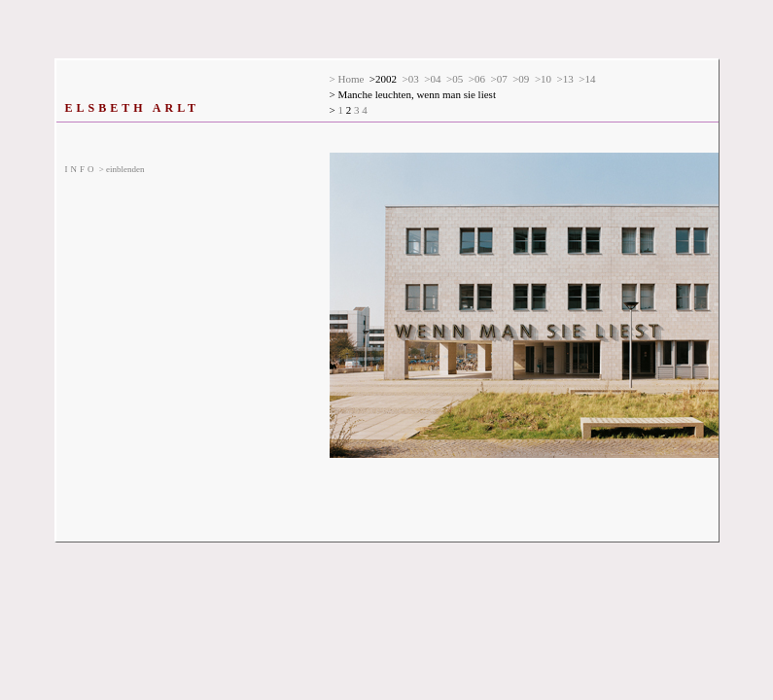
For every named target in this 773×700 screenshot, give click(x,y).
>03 (411, 79)
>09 (521, 79)
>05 (455, 79)
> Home (347, 79)
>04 (432, 79)
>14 (587, 79)
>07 (498, 79)
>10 (543, 79)
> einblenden (105, 169)
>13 (565, 79)
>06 (477, 79)
